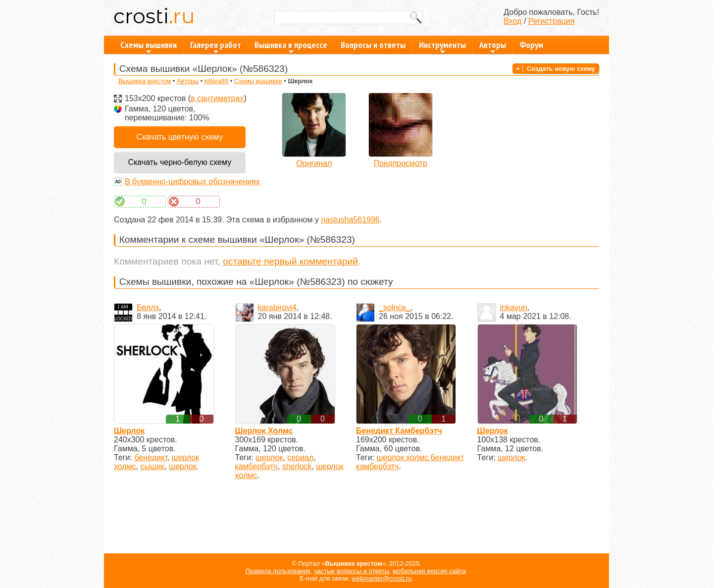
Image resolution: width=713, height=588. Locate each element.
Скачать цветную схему (179, 137)
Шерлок (129, 431)
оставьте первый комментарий (290, 261)
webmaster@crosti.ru (382, 578)
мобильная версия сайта (429, 571)
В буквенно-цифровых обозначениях (192, 182)
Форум (531, 45)
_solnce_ (395, 307)
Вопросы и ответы (373, 45)
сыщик (153, 466)
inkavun (514, 307)
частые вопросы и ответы (352, 571)
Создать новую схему (561, 69)
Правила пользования (278, 571)
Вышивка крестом (145, 81)
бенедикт (151, 457)
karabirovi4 (277, 307)
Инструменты (442, 47)
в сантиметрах (217, 98)
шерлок (183, 466)
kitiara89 (216, 81)
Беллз (148, 307)
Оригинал (314, 163)
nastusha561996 (350, 220)
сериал (300, 457)
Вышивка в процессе (291, 47)
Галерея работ (216, 47)
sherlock (297, 466)
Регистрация (552, 21)
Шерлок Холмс (264, 431)
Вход (512, 21)
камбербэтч (256, 466)
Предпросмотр (400, 163)
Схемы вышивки (149, 47)
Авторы (493, 47)
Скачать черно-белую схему (179, 162)
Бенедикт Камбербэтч (399, 431)
